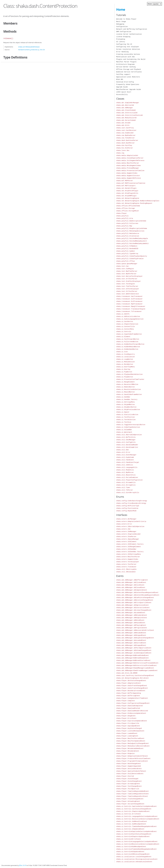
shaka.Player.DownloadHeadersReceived (132, 711)
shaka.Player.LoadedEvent (127, 733)
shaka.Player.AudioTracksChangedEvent (132, 688)
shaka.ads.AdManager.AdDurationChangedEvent (135, 600)
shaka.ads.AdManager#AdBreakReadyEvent (132, 658)
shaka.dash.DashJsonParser (127, 140)
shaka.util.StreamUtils (126, 482)
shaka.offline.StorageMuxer (128, 211)
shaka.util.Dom (122, 450)
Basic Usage (121, 22)
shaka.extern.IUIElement (126, 542)
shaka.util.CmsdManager (126, 440)
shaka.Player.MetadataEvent (128, 751)
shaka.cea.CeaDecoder (125, 133)
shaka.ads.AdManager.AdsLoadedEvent (131, 640)
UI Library (121, 42)
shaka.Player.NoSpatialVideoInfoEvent (132, 756)
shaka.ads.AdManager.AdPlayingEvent (131, 625)
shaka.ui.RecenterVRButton (127, 384)
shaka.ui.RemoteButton (125, 387)
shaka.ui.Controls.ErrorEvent (128, 814)
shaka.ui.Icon (122, 352)
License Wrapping (123, 37)
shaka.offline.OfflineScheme (128, 206)
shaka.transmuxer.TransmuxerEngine (131, 309)
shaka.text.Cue (122, 266)
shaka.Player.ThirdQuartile (128, 789)
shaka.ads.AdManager (125, 108)
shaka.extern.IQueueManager (128, 539)
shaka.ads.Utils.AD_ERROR (127, 673)
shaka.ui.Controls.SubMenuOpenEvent (131, 824)
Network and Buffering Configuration (132, 29)
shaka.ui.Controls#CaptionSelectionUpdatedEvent (136, 831)
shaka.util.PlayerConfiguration (129, 480)
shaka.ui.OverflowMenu (125, 367)
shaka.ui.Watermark (124, 432)
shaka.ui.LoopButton (125, 359)
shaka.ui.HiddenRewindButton (128, 347)
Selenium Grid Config (125, 82)
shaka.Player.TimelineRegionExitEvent (132, 796)
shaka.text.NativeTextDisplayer (129, 276)
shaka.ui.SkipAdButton (125, 404)
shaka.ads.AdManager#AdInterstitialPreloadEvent (136, 665)
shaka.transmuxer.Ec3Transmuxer (129, 301)
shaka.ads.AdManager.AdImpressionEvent (132, 605)
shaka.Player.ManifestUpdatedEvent (131, 741)
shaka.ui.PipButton (124, 372)
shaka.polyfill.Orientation (128, 236)
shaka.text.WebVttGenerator (128, 294)
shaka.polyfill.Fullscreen (127, 223)
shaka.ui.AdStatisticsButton (128, 316)
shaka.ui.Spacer (123, 412)
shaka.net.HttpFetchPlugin (127, 191)
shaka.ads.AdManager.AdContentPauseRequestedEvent (137, 593)
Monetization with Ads (125, 57)
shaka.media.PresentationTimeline (130, 171)
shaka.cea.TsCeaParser (125, 138)
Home (121, 9)
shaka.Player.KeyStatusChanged (129, 728)
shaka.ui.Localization (125, 357)
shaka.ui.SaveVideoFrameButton (129, 394)
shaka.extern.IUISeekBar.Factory (130, 552)
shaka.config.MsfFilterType (128, 506)
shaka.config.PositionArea (127, 508)
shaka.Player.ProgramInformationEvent (132, 761)
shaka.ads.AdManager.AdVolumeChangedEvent (134, 650)
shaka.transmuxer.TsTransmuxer (129, 311)
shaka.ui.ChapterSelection (127, 324)
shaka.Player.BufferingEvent (128, 696)
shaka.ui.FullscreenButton (127, 342)
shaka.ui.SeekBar (123, 397)
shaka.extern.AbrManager (126, 519)
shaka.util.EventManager (126, 455)
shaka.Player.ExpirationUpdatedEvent (132, 721)
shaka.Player (121, 213)
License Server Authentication (129, 34)
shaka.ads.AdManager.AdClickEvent (130, 585)
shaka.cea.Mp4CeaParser (126, 135)
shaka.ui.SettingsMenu (125, 402)
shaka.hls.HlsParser (125, 148)
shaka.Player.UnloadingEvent (128, 801)
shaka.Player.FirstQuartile (128, 723)
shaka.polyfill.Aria (125, 218)
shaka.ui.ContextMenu (125, 329)
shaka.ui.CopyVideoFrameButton (129, 334)
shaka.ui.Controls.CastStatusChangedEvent (134, 809)
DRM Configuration (124, 32)
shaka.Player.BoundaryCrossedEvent (131, 691)
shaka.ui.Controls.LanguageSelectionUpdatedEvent (137, 816)
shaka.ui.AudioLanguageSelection (130, 319)
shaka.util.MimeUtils (125, 470)
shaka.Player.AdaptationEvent (128, 683)
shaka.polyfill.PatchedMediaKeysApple (132, 238)
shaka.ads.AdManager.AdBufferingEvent (132, 580)
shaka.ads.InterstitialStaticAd (129, 115)
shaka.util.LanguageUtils (127, 467)
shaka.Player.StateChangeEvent (129, 781)
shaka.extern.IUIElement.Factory (130, 544)
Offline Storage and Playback (128, 69)
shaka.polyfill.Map (124, 226)
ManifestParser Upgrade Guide (128, 89)
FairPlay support (123, 74)
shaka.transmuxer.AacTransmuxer (129, 296)
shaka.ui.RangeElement (125, 382)
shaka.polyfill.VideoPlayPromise (130, 259)
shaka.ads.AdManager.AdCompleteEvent (132, 590)
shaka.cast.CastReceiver (126, 130)
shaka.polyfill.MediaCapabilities (130, 231)
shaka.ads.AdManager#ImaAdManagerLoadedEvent (135, 668)
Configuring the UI (124, 44)
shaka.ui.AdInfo (123, 314)
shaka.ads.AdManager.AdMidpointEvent (132, 618)
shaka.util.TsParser (125, 490)
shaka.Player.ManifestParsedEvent (130, 738)
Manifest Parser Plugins (126, 62)
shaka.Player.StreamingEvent (128, 784)
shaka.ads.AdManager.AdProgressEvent (132, 628)
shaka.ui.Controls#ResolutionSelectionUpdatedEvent (138, 844)
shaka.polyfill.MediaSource (128, 233)
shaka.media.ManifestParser (128, 163)
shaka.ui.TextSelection (126, 420)
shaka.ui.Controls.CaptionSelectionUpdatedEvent (136, 806)
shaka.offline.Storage (125, 208)
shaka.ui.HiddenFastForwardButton (130, 344)
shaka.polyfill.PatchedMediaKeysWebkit (132, 244)
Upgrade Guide (122, 87)
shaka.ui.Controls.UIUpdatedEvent (130, 829)
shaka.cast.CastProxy (125, 128)
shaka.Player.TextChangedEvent (129, 786)
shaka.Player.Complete (125, 701)
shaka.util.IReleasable (126, 572)
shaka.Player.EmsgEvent (126, 716)
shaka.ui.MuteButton (125, 364)
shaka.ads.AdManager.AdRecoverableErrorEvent (135, 630)
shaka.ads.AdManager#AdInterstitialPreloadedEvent (137, 663)
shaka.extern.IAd (123, 529)
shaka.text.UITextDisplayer (128, 289)
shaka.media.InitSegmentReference (130, 161)
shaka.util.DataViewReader (127, 445)
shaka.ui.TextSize (124, 422)
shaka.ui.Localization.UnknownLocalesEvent (134, 862)
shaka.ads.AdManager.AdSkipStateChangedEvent (135, 638)
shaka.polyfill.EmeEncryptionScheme (131, 221)
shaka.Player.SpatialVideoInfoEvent (131, 771)
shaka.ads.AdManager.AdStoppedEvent (131, 645)
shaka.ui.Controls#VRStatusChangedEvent (133, 854)
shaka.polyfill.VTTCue (125, 261)
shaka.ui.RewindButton (125, 392)
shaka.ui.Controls (124, 332)
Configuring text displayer (128, 47)
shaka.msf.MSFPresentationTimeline (131, 183)
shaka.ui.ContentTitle (125, 327)
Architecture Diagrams (125, 64)
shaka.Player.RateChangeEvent (128, 764)
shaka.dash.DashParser (125, 143)
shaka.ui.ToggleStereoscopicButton (131, 425)
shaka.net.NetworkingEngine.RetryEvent (132, 678)
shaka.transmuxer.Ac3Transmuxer (129, 299)
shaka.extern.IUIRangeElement (128, 547)
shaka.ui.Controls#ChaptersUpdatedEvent (133, 837)
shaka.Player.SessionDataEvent (129, 769)
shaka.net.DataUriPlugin (126, 188)
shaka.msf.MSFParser (125, 181)
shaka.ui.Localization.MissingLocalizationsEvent (137, 859)
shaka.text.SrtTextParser (127, 279)
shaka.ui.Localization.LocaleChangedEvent (134, 857)
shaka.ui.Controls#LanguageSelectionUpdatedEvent (137, 842)
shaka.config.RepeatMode (126, 511)
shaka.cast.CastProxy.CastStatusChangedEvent (135, 676)
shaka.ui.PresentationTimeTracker (130, 379)
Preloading (121, 39)
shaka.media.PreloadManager (128, 168)
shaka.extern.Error (124, 524)
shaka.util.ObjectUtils (126, 475)
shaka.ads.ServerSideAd (126, 120)
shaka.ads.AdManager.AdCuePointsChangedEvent (135, 598)
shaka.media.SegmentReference (128, 178)
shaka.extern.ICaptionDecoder (128, 534)
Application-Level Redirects (128, 77)
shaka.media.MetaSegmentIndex (128, 166)
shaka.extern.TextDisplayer (128, 562)
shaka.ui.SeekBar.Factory (127, 399)
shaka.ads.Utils (123, 125)
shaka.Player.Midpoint (125, 753)
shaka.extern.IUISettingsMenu (128, 554)
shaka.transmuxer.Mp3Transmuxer (129, 304)
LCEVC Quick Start (124, 92)
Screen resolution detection (128, 49)
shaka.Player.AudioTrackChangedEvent (132, 686)
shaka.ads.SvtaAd (123, 123)
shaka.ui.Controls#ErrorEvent (128, 839)
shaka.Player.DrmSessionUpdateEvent (131, 713)
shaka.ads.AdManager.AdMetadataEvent (132, 615)
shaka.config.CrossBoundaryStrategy (131, 503)
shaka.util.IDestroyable (126, 569)
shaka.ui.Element (123, 337)
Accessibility (122, 94)
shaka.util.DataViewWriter (127, 447)
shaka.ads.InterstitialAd (127, 113)
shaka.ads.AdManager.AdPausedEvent (131, 623)
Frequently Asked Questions (128, 84)
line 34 (42, 50)
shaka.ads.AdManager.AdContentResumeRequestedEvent (138, 595)
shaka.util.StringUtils (126, 485)
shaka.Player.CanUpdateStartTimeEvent (132, 698)
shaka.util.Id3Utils (125, 465)
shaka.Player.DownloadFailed (128, 708)
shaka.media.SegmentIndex (127, 173)
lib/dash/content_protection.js (29, 50)
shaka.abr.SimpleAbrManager (128, 103)
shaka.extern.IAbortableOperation (130, 526)
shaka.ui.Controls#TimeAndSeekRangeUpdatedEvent (136, 849)
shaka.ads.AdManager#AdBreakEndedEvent (132, 655)
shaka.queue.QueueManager (127, 264)
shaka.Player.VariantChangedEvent (130, 804)
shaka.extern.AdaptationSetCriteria (131, 521)
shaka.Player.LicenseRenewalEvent (130, 731)
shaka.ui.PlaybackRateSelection (129, 374)
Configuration (122, 27)
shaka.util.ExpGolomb (125, 457)
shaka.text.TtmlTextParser (127, 286)
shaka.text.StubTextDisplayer (128, 281)
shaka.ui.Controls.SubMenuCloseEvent (132, 821)
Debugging (120, 24)
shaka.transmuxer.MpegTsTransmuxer (131, 306)
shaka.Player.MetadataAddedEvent (130, 748)
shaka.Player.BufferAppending (128, 693)
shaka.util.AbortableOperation (129, 435)
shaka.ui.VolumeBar (124, 430)
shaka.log (120, 153)
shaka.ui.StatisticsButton (127, 415)
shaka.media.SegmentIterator (128, 176)
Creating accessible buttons (128, 54)
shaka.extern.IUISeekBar (126, 549)
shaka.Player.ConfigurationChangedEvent (133, 703)
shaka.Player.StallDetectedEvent (130, 774)
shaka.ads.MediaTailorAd (126, 118)
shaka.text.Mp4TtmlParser (127, 271)
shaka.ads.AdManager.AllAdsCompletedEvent (134, 653)
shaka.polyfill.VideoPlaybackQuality (132, 256)
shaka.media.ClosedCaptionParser (130, 158)
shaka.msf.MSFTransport (126, 186)
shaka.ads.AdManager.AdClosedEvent (131, 587)
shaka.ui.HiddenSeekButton (127, 349)
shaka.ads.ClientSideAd (126, 110)
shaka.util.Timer (123, 488)
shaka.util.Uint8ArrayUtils (128, 493)
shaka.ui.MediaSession (125, 362)
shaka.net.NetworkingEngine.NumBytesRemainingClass (138, 201)
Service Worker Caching (126, 67)
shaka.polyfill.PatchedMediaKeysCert (132, 241)
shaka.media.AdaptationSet (127, 155)
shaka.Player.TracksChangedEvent (130, 799)
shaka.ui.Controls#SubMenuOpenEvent (131, 847)
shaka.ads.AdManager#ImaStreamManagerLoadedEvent (137, 670)
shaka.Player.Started (125, 776)
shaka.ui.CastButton (125, 321)
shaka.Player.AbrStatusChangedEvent (131, 681)
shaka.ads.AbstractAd (125, 105)
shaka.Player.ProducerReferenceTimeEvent (133, 759)
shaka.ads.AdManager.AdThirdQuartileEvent (134, 648)
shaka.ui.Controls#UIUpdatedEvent (130, 852)
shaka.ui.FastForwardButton (128, 339)
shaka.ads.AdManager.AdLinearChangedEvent (134, 610)
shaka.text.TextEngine (125, 284)
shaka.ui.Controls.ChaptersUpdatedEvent (133, 811)
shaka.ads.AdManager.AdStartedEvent (131, 643)
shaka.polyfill (122, 216)
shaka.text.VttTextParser (127, 291)
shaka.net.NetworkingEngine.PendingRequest (134, 203)
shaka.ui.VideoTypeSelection (128, 427)
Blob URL (120, 79)
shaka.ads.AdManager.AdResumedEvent (131, 633)
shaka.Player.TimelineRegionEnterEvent (132, 794)
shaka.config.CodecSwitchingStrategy (132, 501)
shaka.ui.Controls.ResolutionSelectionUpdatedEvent (138, 819)
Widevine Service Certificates (129, 72)
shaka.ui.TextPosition (125, 417)
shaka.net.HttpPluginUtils (127, 193)
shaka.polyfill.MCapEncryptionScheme (132, 228)
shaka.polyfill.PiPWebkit (127, 246)
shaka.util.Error (123, 452)
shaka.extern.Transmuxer (126, 567)
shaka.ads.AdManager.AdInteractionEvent (133, 608)
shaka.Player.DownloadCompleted (129, 706)
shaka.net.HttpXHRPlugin (126, 196)
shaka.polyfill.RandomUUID (127, 249)
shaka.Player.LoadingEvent (127, 736)
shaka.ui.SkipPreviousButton (128, 410)
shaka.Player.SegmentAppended (128, 766)
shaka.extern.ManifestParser (128, 557)
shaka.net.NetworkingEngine (128, 198)
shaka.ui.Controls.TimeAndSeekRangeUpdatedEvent (136, 826)
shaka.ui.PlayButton (125, 377)
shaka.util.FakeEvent (125, 460)
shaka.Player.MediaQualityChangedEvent (132, 743)
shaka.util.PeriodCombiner (127, 477)
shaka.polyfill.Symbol (125, 251)
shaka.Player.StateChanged (127, 779)
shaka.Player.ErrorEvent (126, 718)
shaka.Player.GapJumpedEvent (128, 726)
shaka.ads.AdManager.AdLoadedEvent (131, 613)
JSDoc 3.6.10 (23, 865)
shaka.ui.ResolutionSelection (128, 389)
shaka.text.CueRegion (125, 269)
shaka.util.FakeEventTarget (128, 462)
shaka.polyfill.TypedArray (127, 254)
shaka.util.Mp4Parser (125, 472)
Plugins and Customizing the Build (131, 59)
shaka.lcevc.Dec (123, 150)
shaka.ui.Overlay (123, 369)
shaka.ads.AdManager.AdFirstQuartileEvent (134, 603)
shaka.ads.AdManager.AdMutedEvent (130, 620)
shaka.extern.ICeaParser (126, 537)
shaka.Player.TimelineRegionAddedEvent (132, 791)
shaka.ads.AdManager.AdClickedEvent (131, 582)
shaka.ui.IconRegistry (125, 354)
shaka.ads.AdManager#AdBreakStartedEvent (133, 660)
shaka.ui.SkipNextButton (126, 407)
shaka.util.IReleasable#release (29, 47)
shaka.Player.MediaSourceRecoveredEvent (133, 746)
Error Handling (122, 52)
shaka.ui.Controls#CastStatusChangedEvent (134, 834)
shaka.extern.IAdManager (126, 532)
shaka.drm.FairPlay (124, 145)
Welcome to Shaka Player (126, 19)
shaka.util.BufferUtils (126, 437)
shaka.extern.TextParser (126, 564)
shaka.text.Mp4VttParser (126, 274)
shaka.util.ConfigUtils (126, 442)
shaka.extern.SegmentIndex (127, 559)
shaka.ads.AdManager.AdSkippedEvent (131, 635)
